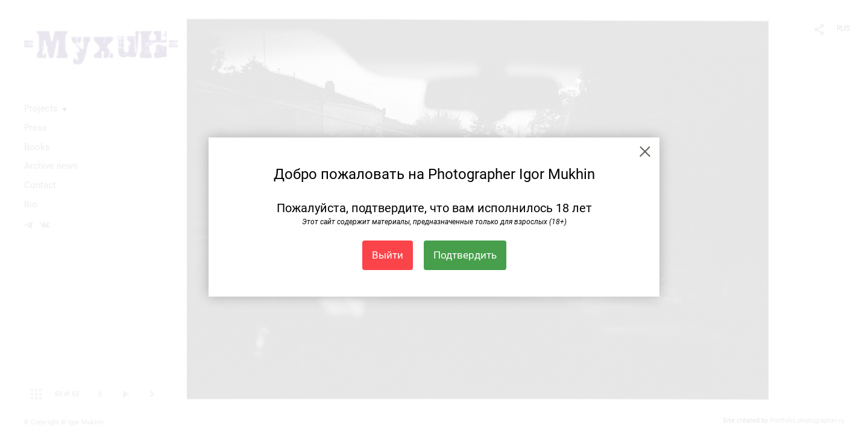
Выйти (388, 255)
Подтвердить (465, 255)
